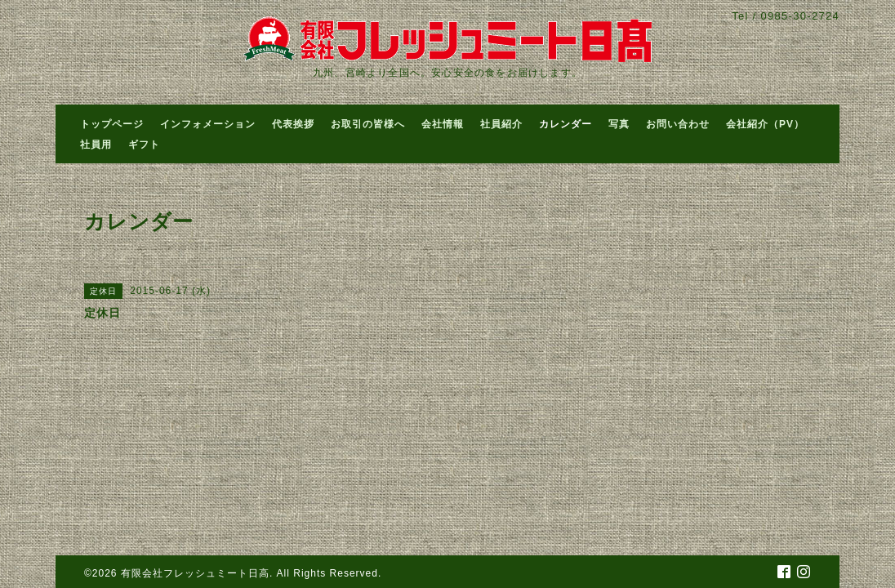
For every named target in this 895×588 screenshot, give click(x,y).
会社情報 (443, 124)
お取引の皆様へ (368, 124)
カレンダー (565, 124)
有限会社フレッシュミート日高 (195, 573)
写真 (619, 124)
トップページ (112, 124)
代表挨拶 (293, 124)
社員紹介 (501, 124)
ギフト (144, 145)
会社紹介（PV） (765, 124)
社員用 (96, 145)
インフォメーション (208, 124)
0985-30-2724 (800, 16)
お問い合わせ (678, 124)
